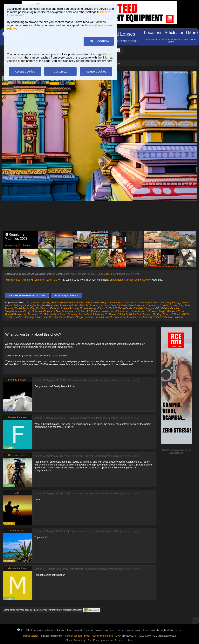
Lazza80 (114, 311)
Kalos (105, 311)
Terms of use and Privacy (77, 636)
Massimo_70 (35, 314)
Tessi (133, 317)
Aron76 (46, 305)
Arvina (55, 305)
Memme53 (115, 314)
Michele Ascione (142, 314)
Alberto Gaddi (84, 302)
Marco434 (10, 314)
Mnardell (168, 314)
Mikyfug (157, 314)
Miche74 (127, 314)
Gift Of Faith (162, 308)
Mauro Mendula (69, 314)
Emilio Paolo (22, 308)
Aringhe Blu (34, 305)
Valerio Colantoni (163, 317)
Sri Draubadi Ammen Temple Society (130, 280)
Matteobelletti (51, 314)
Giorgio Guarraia (32, 311)
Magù (162, 311)
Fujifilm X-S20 (13, 280)
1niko (28, 302)
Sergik (80, 317)
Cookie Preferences (103, 636)
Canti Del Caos (118, 305)
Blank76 (84, 305)
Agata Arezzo (58, 302)
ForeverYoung (88, 308)
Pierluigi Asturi (33, 317)
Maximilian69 (86, 314)
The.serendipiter (17, 455)
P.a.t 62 (9, 317)
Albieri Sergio (100, 302)
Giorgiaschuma (13, 311)
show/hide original (129, 380)
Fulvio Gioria (125, 308)
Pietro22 (47, 317)
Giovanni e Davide (53, 311)
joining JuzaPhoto (35, 356)
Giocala (175, 308)
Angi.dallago (173, 302)
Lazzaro (125, 311)
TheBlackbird (144, 317)
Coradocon (152, 305)
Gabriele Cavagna (144, 308)
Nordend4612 (182, 314)
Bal (76, 305)
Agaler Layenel (41, 302)
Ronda (71, 317)
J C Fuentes (93, 311)
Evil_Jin (35, 308)
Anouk (185, 302)
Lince (134, 311)
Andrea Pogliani (135, 302)
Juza (107, 274)
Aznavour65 (66, 305)
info (182, 453)
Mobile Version (31, 636)
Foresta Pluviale (69, 308)
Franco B (102, 308)
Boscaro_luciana (99, 305)
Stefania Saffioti (103, 317)
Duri (181, 305)
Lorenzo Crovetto (148, 311)
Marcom (22, 314)
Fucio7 (113, 308)
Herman (70, 311)
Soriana (89, 317)
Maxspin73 (101, 314)
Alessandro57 (117, 302)
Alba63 (71, 302)
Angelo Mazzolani (155, 302)
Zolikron (178, 317)
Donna (173, 305)
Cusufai (164, 305)
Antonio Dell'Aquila (15, 305)
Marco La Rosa (175, 311)
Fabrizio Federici (50, 308)
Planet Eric (60, 317)
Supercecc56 (121, 317)
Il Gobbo (80, 311)
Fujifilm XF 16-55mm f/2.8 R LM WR (42, 280)
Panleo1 (19, 317)
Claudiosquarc (137, 305)
